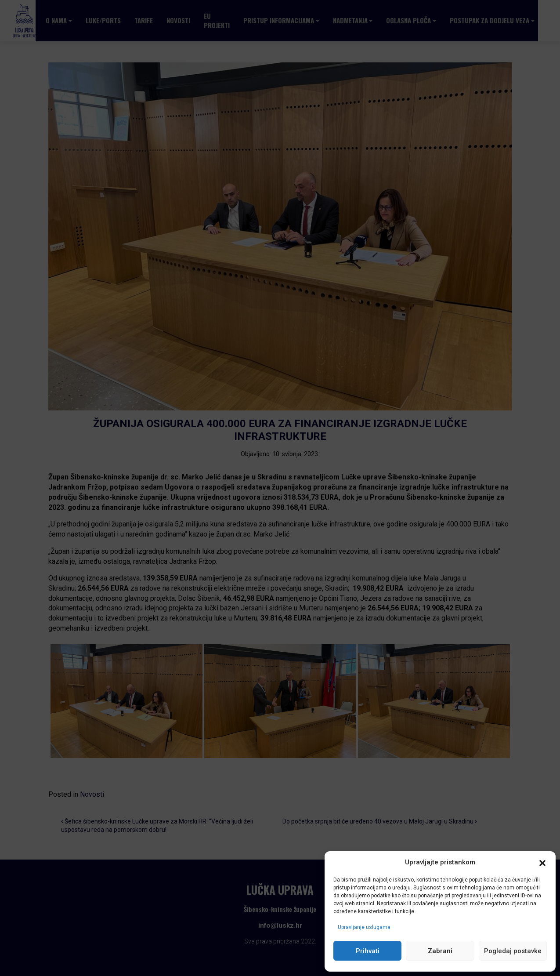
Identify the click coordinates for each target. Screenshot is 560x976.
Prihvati (368, 951)
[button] (542, 863)
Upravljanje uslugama (364, 927)
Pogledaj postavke (513, 951)
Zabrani (440, 951)
